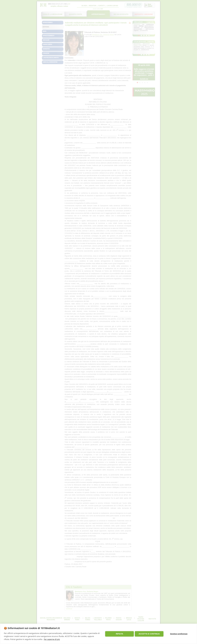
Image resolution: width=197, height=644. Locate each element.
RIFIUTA (119, 634)
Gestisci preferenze (179, 634)
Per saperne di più (52, 639)
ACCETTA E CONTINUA (149, 634)
